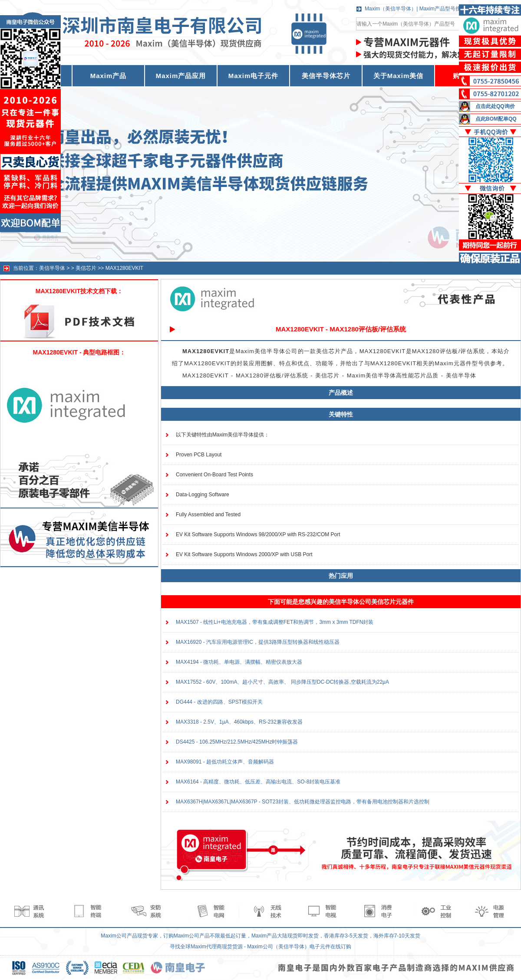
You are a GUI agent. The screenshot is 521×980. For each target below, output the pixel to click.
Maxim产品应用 (181, 76)
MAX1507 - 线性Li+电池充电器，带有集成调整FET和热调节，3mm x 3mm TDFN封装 (275, 622)
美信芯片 (86, 268)
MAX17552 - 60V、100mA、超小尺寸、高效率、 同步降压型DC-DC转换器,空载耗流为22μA (282, 682)
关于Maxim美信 (399, 76)
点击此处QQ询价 (495, 106)
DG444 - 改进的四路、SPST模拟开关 (219, 702)
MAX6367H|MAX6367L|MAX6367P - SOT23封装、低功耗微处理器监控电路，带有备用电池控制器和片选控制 (303, 802)
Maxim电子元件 (254, 76)
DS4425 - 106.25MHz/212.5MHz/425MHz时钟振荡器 (237, 742)
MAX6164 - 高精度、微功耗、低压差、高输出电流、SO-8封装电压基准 (258, 782)
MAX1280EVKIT (124, 268)
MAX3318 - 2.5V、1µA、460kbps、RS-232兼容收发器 (239, 722)
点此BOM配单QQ (496, 119)
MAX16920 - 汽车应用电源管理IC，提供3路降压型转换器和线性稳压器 (258, 642)
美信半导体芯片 (326, 76)
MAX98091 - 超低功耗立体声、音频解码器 (225, 762)
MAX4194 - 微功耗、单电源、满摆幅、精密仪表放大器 (239, 662)
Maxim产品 (109, 76)
